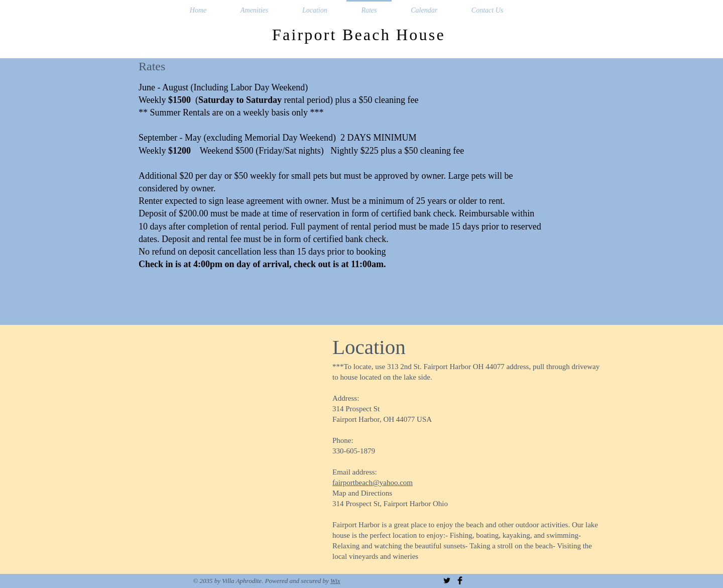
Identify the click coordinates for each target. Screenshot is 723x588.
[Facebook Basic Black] (460, 580)
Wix (335, 581)
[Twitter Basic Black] (447, 580)
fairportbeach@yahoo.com (373, 483)
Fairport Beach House (361, 35)
